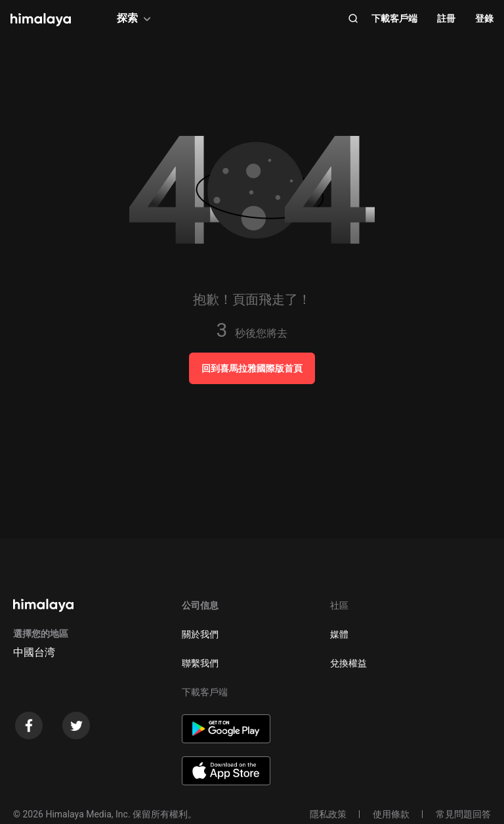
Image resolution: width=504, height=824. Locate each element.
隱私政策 (328, 814)
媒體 (339, 634)
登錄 (484, 18)
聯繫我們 (200, 663)
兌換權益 (348, 663)
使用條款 (391, 814)
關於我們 (200, 634)
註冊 (446, 18)
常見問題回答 (463, 814)
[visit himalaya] (41, 20)
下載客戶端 (394, 18)
